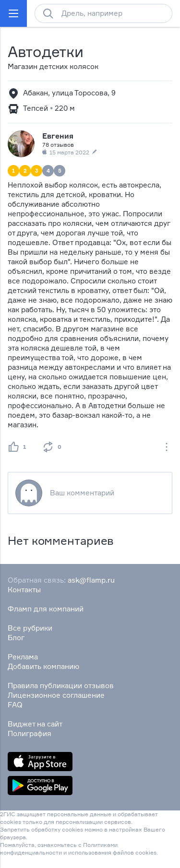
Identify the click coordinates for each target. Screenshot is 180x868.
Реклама (23, 657)
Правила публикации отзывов (61, 686)
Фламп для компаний (46, 609)
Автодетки (45, 52)
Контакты (24, 590)
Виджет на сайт (35, 724)
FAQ (15, 705)
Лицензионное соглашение (56, 695)
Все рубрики (30, 628)
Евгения (58, 136)
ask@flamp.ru (91, 580)
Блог (16, 638)
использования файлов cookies (112, 852)
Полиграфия (30, 733)
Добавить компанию (43, 666)
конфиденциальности (31, 852)
